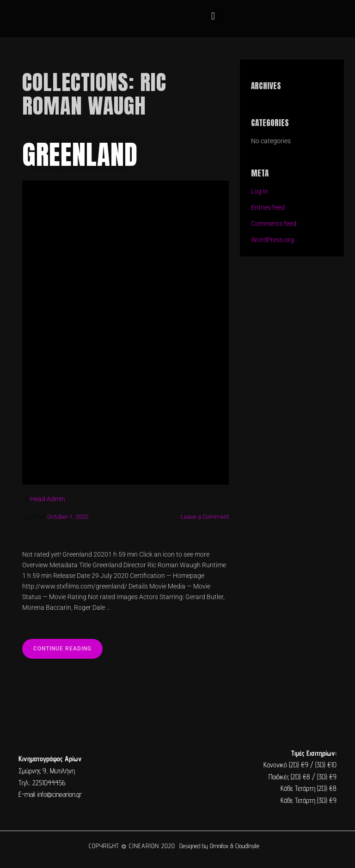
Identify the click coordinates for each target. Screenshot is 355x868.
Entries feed (268, 208)
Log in (260, 191)
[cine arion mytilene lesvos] (177, 777)
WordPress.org (272, 240)
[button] (213, 16)
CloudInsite (247, 846)
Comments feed (274, 224)
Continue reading (68, 645)
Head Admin (48, 499)
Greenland (80, 155)
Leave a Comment (205, 517)
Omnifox (219, 846)
